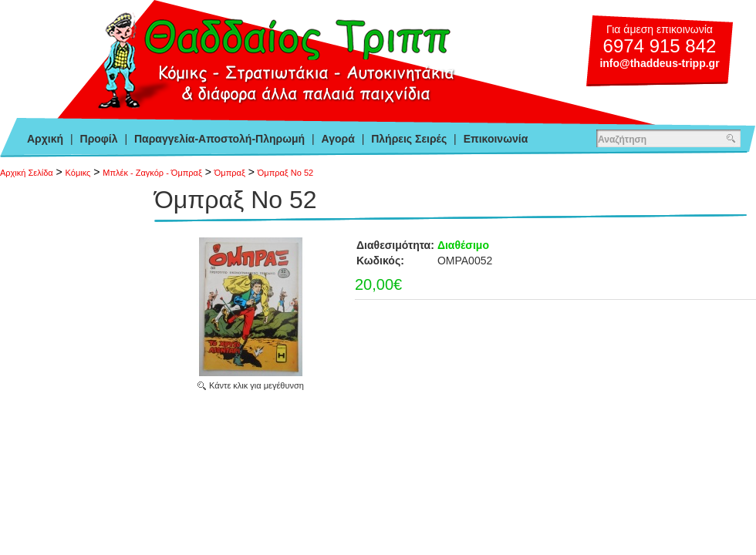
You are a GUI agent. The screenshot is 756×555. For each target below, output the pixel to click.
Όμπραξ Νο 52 (285, 173)
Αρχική (45, 139)
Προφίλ (99, 139)
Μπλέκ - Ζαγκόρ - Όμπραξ (152, 173)
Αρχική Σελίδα (27, 173)
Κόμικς (78, 173)
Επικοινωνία (496, 139)
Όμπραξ (230, 173)
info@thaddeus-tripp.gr (659, 63)
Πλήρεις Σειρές (409, 139)
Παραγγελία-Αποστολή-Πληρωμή (219, 139)
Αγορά (338, 139)
